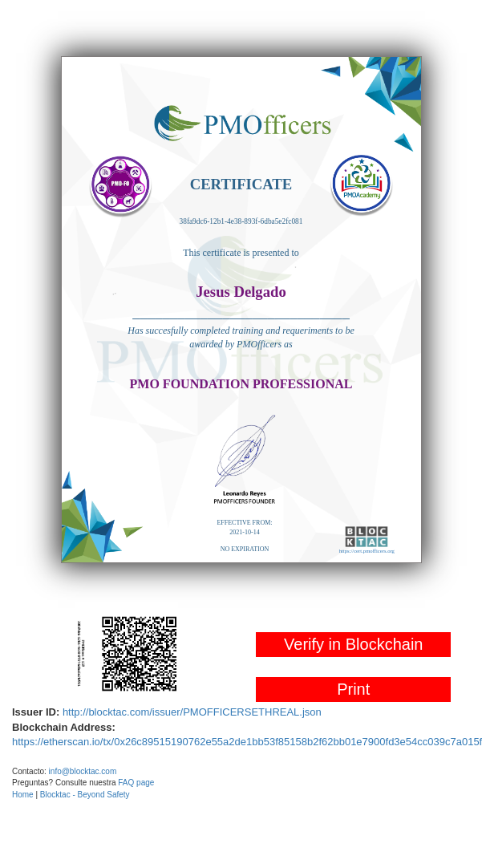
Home (23, 795)
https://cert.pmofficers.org (367, 551)
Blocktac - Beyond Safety (85, 795)
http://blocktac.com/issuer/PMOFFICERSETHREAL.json (192, 712)
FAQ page (136, 783)
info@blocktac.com (83, 771)
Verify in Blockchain (353, 644)
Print (353, 689)
